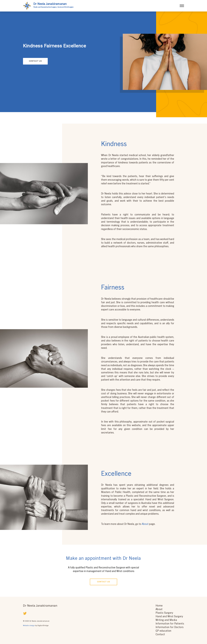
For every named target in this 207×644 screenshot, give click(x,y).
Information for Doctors (170, 627)
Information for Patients (170, 624)
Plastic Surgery (164, 613)
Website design (29, 626)
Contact (160, 635)
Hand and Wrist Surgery (169, 617)
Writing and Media (166, 620)
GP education (163, 631)
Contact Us (35, 61)
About (145, 524)
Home (159, 606)
